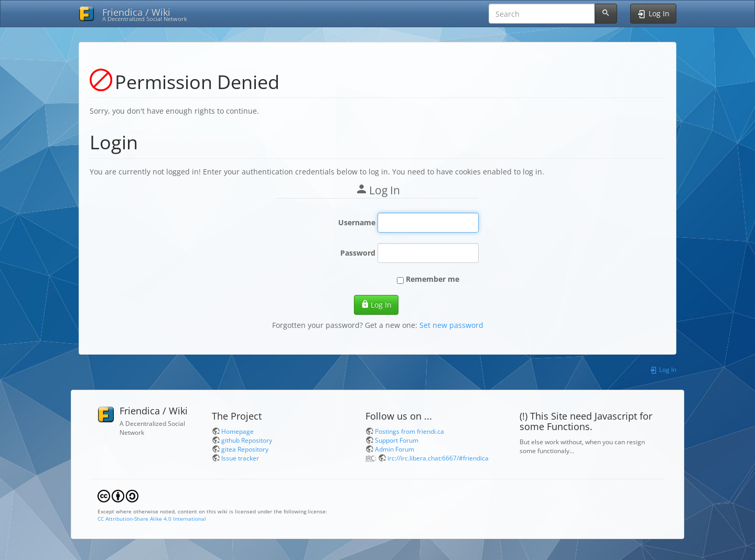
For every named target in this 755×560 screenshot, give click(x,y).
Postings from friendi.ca (409, 431)
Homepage (238, 431)
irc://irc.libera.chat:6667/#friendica (438, 458)
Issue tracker (240, 458)
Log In (376, 305)
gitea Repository (245, 449)
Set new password (451, 325)
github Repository (247, 440)
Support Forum (397, 440)
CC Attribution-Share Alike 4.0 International (152, 519)
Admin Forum (395, 449)
